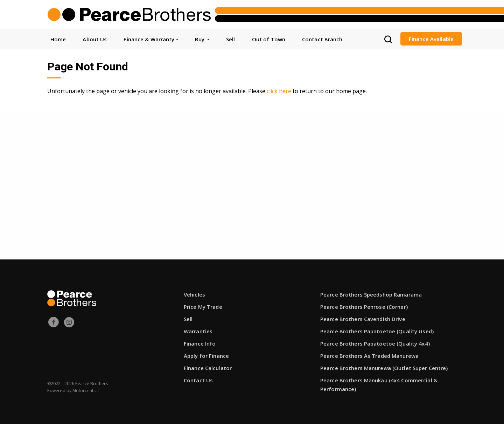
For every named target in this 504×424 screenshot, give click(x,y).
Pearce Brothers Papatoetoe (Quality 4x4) (375, 343)
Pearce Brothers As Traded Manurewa (369, 356)
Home (58, 39)
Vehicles (194, 294)
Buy (202, 39)
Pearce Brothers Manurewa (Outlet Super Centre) (384, 368)
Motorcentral (86, 391)
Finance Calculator (208, 368)
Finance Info (200, 343)
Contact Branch (322, 39)
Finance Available (431, 39)
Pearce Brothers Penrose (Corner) (364, 307)
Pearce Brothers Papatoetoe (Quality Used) (377, 331)
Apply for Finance (206, 356)
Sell (230, 39)
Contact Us (198, 380)
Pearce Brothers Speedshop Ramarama (371, 294)
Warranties (198, 331)
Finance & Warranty (151, 39)
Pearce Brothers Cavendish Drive (363, 319)
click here (279, 91)
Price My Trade (203, 307)
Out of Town (269, 39)
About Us (95, 39)
